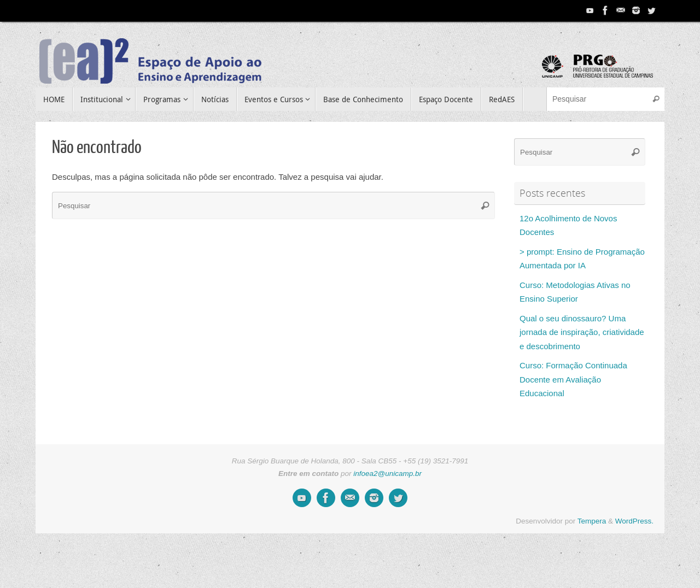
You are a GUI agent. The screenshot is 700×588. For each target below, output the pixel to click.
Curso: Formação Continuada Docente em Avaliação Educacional (573, 379)
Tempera (592, 521)
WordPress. (634, 521)
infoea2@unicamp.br (387, 474)
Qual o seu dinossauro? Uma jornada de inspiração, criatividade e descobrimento (582, 332)
